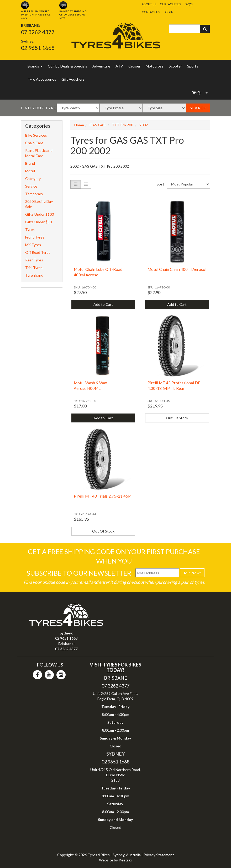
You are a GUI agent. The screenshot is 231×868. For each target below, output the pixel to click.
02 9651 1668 (38, 48)
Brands (35, 66)
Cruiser (134, 66)
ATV (119, 66)
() (196, 93)
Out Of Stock (177, 418)
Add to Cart (103, 304)
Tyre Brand (34, 275)
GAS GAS (98, 125)
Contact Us (151, 12)
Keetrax (125, 860)
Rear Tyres (34, 260)
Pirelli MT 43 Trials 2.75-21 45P (102, 496)
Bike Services (36, 135)
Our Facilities (170, 4)
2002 (144, 125)
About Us (149, 4)
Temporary (34, 194)
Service (31, 186)
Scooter (175, 66)
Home (79, 125)
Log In (168, 12)
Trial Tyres (34, 268)
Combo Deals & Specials (67, 66)
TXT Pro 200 (122, 125)
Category (33, 179)
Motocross (155, 66)
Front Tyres (35, 237)
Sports (193, 66)
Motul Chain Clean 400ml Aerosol (177, 269)
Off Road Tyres (38, 252)
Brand (30, 163)
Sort (160, 184)
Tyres (30, 229)
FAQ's (188, 4)
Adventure (101, 66)
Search (198, 108)
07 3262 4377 (38, 32)
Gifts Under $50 (38, 222)
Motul (30, 171)
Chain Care (34, 143)
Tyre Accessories (42, 79)
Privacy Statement (159, 855)
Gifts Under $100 (40, 214)
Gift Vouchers (73, 79)
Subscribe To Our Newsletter (79, 573)
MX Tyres (33, 245)
